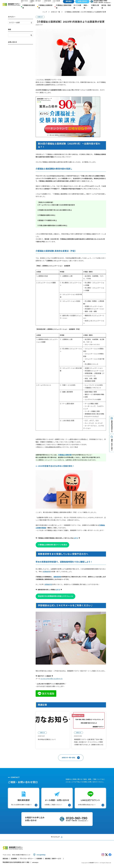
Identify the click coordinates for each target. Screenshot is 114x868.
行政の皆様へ (47, 2)
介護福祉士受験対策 (65, 455)
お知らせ (40, 17)
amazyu (35, 862)
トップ (45, 12)
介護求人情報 (95, 7)
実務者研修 (47, 572)
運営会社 (5, 859)
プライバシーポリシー (27, 859)
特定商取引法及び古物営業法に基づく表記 (16, 862)
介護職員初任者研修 (29, 7)
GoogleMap (41, 855)
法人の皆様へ (57, 2)
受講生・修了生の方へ (36, 2)
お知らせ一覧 (56, 12)
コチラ (76, 538)
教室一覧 (86, 7)
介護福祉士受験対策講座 (64, 7)
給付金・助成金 (106, 7)
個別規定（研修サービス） (54, 859)
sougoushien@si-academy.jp (52, 679)
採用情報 (14, 859)
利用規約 (39, 859)
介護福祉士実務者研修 (45, 7)
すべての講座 (77, 7)
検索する (31, 35)
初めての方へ (24, 2)
